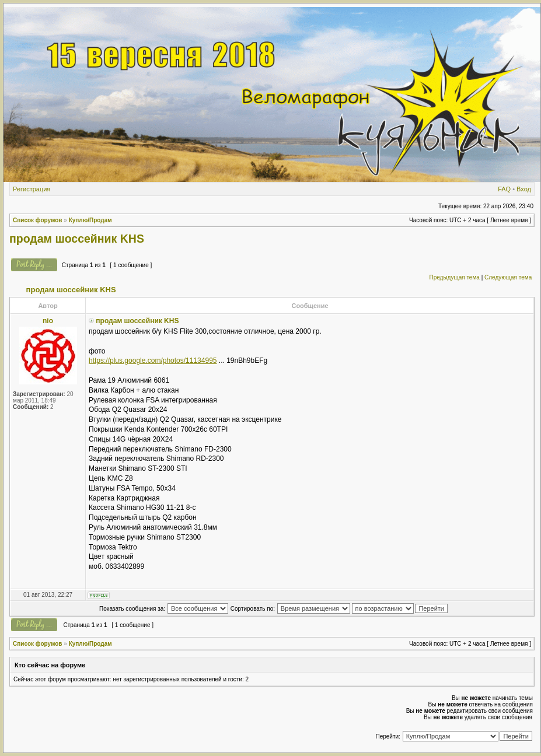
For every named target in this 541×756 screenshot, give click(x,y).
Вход (524, 189)
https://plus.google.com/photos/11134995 (153, 360)
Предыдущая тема (454, 277)
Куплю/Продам (90, 220)
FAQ (504, 189)
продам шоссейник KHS (77, 239)
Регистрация (32, 189)
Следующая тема (508, 277)
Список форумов (38, 220)
